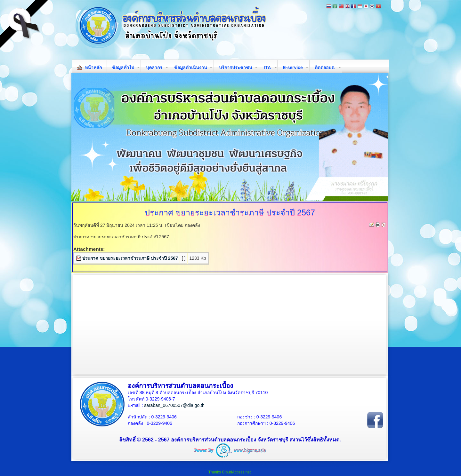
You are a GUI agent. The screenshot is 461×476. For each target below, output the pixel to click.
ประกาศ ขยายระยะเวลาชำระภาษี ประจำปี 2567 (130, 258)
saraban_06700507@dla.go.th (174, 405)
